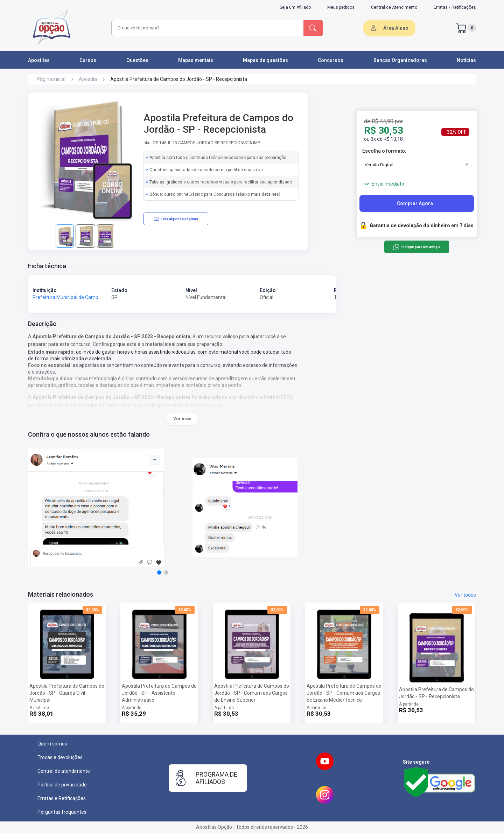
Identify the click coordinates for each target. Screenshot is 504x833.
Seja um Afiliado (295, 7)
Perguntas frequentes (62, 812)
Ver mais (182, 419)
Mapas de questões (265, 60)
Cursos (88, 60)
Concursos (331, 60)
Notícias (466, 60)
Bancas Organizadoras (400, 60)
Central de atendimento (64, 771)
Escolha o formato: (384, 151)
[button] (159, 572)
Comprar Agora (415, 203)
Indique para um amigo (416, 247)
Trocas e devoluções (60, 757)
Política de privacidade (62, 785)
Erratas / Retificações (455, 7)
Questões (137, 60)
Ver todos (465, 595)
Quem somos (52, 744)
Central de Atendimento (394, 7)
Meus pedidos (341, 7)
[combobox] (206, 28)
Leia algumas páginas (176, 219)
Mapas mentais (196, 60)
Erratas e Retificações (62, 798)
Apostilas (39, 60)
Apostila (88, 79)
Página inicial (51, 79)
